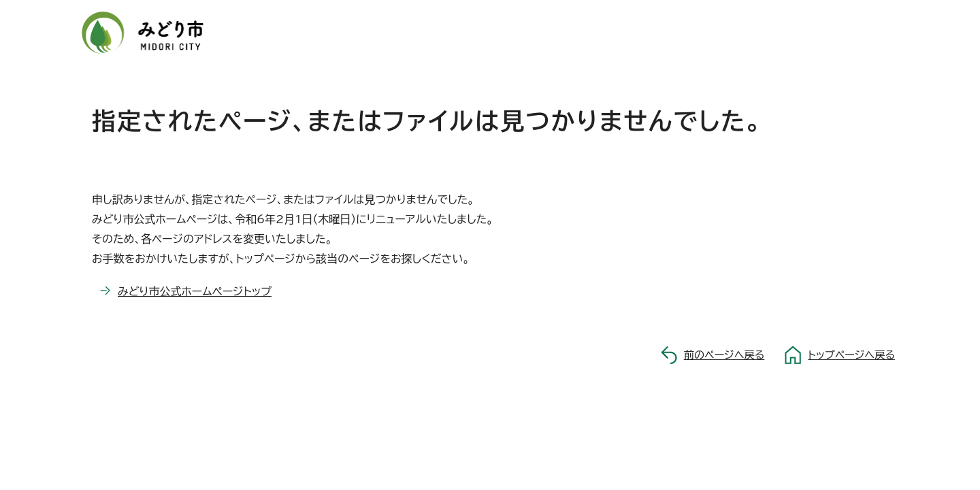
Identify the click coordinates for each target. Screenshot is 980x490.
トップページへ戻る (851, 355)
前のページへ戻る (724, 355)
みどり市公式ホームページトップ (195, 291)
